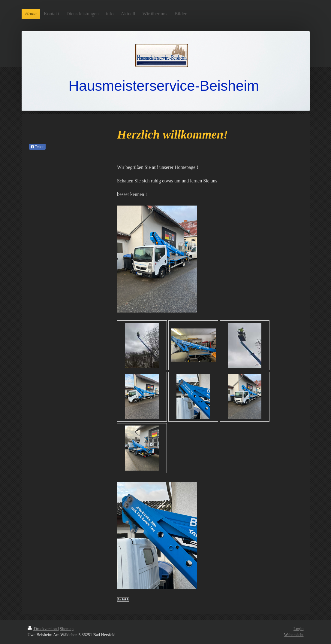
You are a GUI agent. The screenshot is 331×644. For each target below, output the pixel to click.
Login (298, 629)
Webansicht (294, 635)
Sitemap (67, 629)
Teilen (37, 147)
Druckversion (43, 629)
